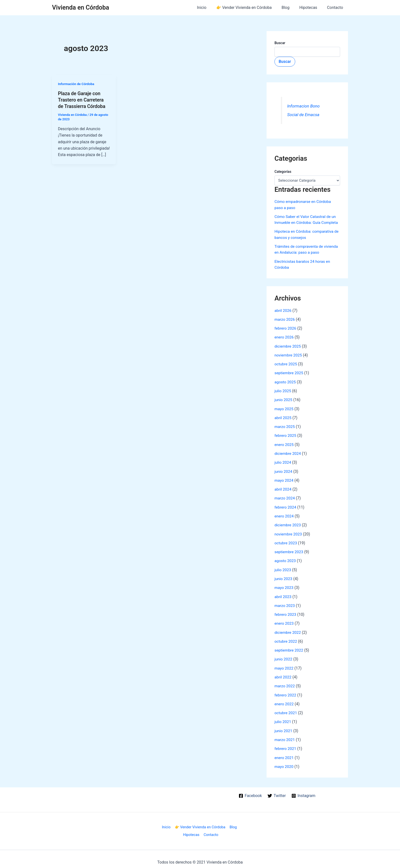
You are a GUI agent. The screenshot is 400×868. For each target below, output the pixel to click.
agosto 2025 (285, 381)
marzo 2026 (285, 319)
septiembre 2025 (289, 372)
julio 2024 (283, 461)
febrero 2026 (286, 328)
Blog (291, 8)
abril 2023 (283, 594)
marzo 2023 (285, 603)
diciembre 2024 (288, 452)
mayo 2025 (284, 407)
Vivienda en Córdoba (81, 8)
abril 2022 (283, 674)
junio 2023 (284, 576)
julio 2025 (283, 390)
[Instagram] (304, 791)
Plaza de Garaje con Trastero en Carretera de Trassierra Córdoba (82, 100)
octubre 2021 (286, 709)
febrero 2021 (286, 745)
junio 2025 (284, 399)
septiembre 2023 (289, 549)
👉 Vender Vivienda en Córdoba (251, 8)
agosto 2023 (285, 558)
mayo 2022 (284, 665)
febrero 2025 (286, 434)
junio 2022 (284, 656)
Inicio (211, 8)
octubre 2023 (286, 540)
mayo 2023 (284, 585)
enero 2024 (284, 514)
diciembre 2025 (288, 345)
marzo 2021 (285, 736)
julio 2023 (283, 567)
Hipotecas (311, 8)
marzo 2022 (285, 682)
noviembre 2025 (289, 354)
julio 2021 (283, 718)
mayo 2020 (284, 762)
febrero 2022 (286, 691)
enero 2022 (284, 700)
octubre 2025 (286, 363)
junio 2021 (284, 727)
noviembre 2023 (289, 532)
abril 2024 (283, 487)
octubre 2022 (286, 638)
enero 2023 (284, 620)
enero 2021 (284, 753)
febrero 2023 (286, 611)
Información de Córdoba (77, 84)
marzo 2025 (285, 425)
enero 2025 (284, 443)
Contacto (336, 8)
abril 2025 (283, 416)
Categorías (283, 172)
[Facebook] (250, 791)
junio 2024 (284, 469)
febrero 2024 (286, 505)
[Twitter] (277, 791)
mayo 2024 (284, 478)
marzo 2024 (285, 496)
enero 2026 (284, 336)
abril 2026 (283, 310)
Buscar (280, 43)
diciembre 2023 (288, 523)
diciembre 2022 (288, 629)
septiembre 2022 (289, 647)
